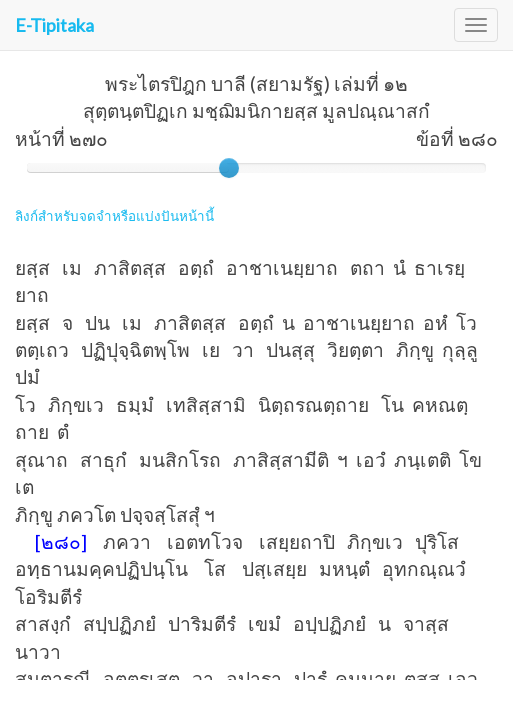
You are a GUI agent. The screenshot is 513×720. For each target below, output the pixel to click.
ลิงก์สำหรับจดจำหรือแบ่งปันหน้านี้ (114, 216)
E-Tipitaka (54, 25)
